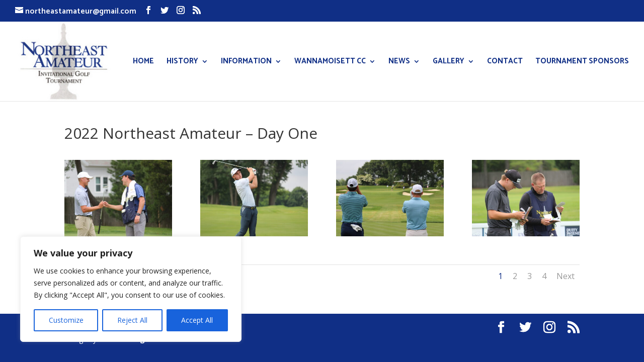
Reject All (132, 320)
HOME (143, 63)
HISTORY (182, 63)
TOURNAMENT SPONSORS (582, 63)
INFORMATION (246, 63)
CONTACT (505, 63)
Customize (66, 320)
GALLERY (449, 63)
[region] (131, 289)
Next (566, 276)
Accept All (197, 320)
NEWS (399, 63)
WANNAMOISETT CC (330, 63)
